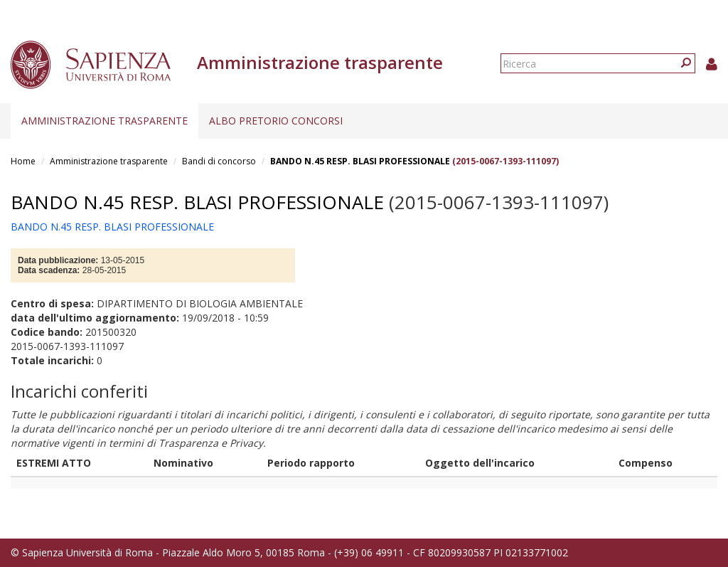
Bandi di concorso (219, 161)
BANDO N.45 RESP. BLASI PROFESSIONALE (360, 161)
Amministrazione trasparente (105, 121)
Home (23, 161)
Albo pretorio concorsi (276, 121)
